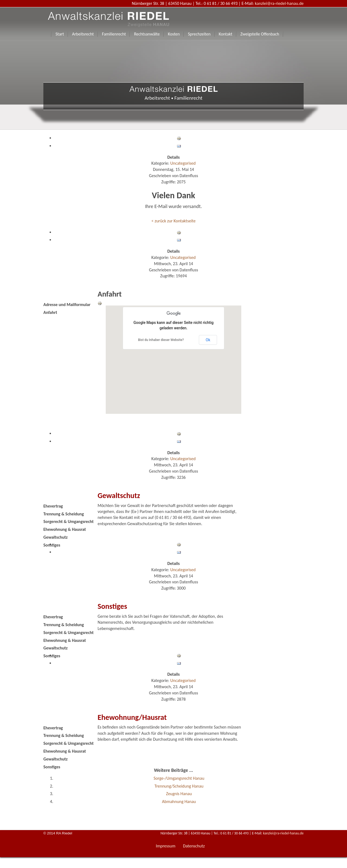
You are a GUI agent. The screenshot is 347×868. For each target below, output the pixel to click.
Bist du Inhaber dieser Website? (161, 340)
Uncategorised (183, 163)
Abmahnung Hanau (179, 802)
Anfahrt (50, 312)
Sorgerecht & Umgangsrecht (68, 521)
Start (60, 34)
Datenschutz (194, 846)
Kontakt (226, 34)
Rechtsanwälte (147, 34)
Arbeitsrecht (83, 34)
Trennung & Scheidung (64, 514)
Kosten (174, 34)
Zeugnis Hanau (179, 794)
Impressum (166, 846)
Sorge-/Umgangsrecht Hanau (179, 778)
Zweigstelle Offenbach (260, 34)
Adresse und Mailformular (67, 305)
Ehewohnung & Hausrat (65, 529)
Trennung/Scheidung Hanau (179, 786)
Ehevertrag (53, 506)
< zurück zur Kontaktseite (174, 221)
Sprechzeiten (199, 34)
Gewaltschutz (55, 537)
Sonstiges (52, 545)
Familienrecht (114, 34)
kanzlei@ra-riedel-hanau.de (279, 3)
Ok (208, 340)
